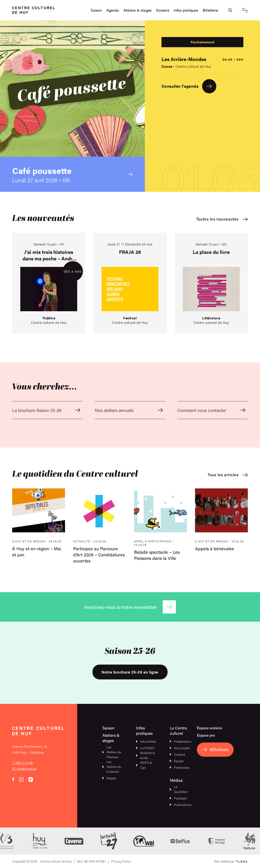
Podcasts (178, 798)
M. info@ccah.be (24, 769)
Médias (176, 780)
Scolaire (163, 10)
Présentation (180, 741)
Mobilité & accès (146, 755)
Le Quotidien (179, 789)
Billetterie (210, 10)
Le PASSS (145, 748)
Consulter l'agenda (189, 86)
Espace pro (206, 735)
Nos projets (180, 748)
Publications (180, 805)
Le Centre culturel (178, 730)
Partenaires (180, 767)
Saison (96, 10)
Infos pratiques (186, 10)
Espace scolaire (209, 728)
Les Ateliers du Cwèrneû (112, 767)
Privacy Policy (121, 861)
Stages (109, 778)
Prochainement (202, 42)
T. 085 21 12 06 (23, 763)
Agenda (113, 10)
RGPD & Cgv (144, 765)
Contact (177, 754)
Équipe (177, 761)
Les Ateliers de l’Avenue (112, 752)
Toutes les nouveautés (222, 219)
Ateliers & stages (138, 10)
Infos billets (146, 741)
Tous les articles (228, 475)
